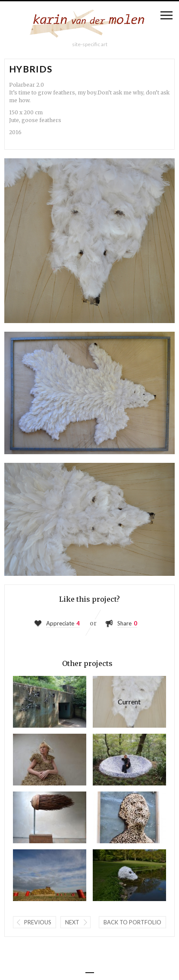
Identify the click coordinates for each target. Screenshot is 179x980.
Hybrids (129, 702)
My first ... (50, 760)
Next (72, 922)
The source (129, 760)
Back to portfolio (132, 922)
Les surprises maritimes (50, 875)
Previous (38, 922)
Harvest (50, 702)
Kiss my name (129, 817)
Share (124, 623)
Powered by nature (50, 817)
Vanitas (129, 875)
